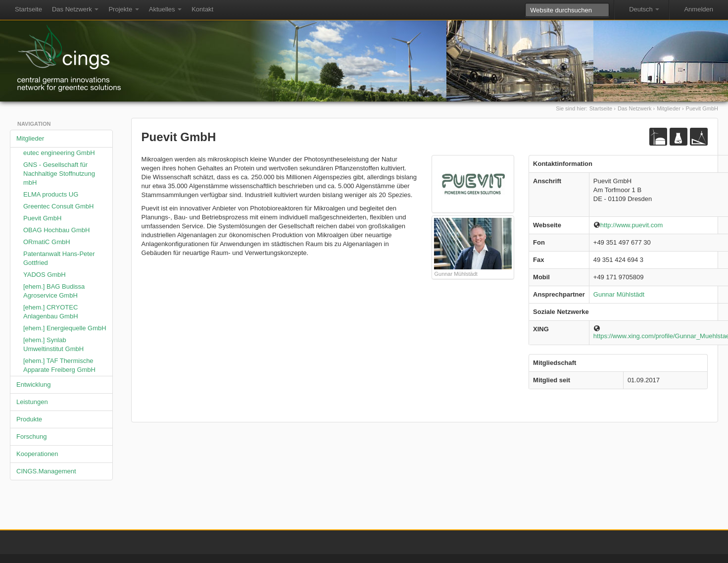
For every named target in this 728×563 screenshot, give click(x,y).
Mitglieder (669, 108)
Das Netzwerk (75, 9)
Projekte (123, 9)
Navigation (34, 124)
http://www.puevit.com (628, 225)
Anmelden (699, 9)
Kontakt (202, 9)
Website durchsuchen (525, 3)
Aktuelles (165, 9)
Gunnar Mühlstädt (619, 294)
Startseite (28, 9)
